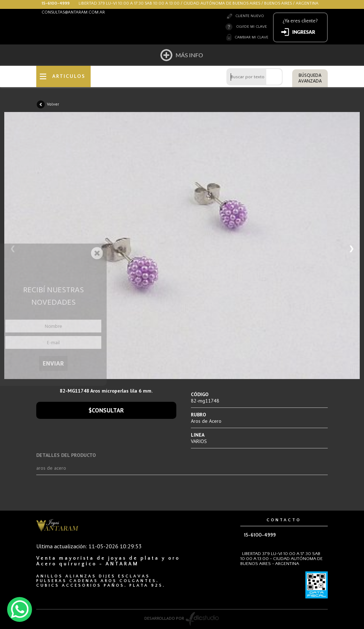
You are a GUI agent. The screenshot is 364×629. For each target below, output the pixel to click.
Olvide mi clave (251, 27)
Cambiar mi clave (251, 37)
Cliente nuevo (250, 16)
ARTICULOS (69, 76)
